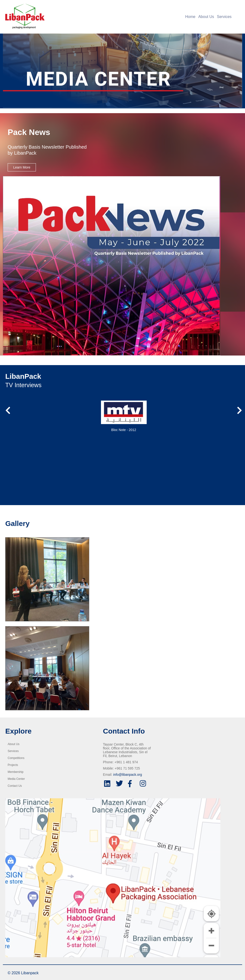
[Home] (93, 16)
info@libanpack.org (128, 775)
